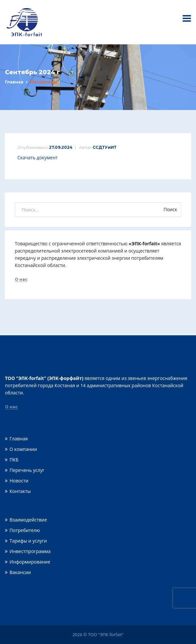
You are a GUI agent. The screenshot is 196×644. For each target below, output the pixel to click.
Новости (19, 481)
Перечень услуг (27, 470)
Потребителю (25, 530)
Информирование (30, 562)
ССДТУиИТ (105, 147)
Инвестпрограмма (30, 551)
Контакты (20, 491)
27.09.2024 (61, 147)
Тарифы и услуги (28, 541)
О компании (23, 449)
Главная (14, 82)
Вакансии (20, 572)
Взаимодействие (28, 520)
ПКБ (14, 460)
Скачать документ (38, 157)
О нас (21, 279)
